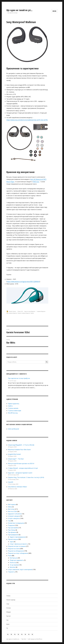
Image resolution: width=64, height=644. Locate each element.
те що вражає (14, 565)
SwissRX (11, 482)
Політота (13, 563)
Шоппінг (13, 567)
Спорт (8, 604)
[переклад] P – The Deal (16, 459)
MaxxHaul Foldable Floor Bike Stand (19, 450)
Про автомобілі (13, 528)
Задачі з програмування (18, 537)
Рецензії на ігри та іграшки (17, 546)
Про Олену (12, 530)
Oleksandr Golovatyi (12, 311)
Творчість (11, 572)
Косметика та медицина (16, 523)
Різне (10, 556)
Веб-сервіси (12, 504)
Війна (10, 507)
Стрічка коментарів (15, 411)
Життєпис (11, 509)
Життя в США (12, 511)
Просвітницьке (13, 539)
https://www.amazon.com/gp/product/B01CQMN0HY (23, 282)
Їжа (9, 521)
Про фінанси (12, 532)
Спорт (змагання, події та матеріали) (20, 570)
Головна (8, 596)
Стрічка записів (13, 408)
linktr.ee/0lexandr (14, 429)
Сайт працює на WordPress (35, 639)
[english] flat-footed (14, 454)
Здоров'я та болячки (15, 514)
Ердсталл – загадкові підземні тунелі (20, 473)
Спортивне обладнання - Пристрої (28, 313)
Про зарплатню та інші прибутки (19, 378)
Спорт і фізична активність (19, 544)
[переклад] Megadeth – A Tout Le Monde (21, 445)
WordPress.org (13, 413)
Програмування (13, 535)
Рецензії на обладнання (16, 551)
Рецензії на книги (14, 549)
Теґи (7, 620)
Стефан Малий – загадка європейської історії (23, 468)
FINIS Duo (36, 182)
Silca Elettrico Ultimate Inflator (18, 487)
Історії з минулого (14, 518)
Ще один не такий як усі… (19, 10)
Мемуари (9, 612)
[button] (32, 628)
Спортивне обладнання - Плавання (15, 313)
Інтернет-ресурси (14, 516)
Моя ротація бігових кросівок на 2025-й (21, 464)
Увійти (10, 406)
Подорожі (11, 525)
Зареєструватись (14, 404)
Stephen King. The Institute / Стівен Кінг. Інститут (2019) (26, 477)
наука (12, 542)
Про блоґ (8, 616)
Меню (54, 11)
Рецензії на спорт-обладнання (30, 311)
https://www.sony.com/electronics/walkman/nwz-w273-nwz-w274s (27, 120)
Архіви (8, 624)
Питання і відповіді (11, 600)
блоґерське (13, 558)
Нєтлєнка (8, 608)
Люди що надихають (17, 560)
